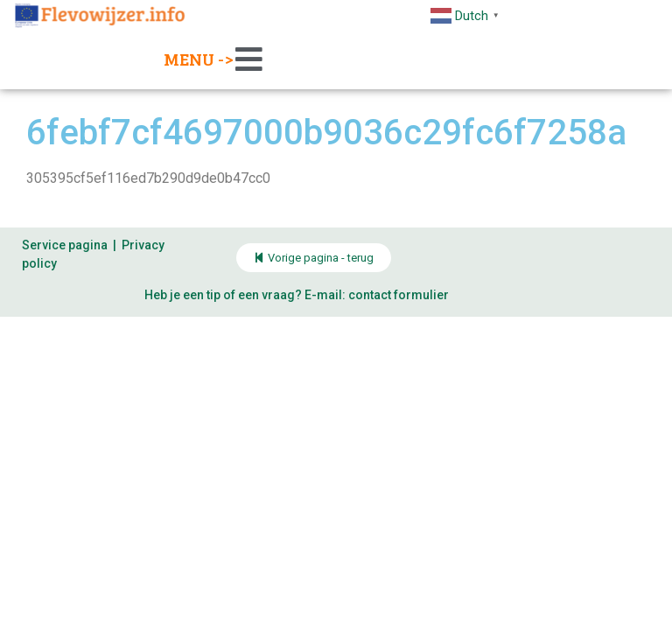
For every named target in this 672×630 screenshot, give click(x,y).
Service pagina (65, 245)
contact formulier (399, 295)
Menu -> (199, 59)
